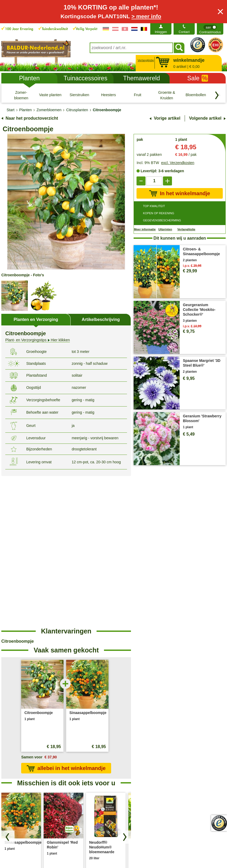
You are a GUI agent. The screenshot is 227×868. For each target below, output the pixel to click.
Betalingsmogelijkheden (137, 772)
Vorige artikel (167, 118)
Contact (184, 32)
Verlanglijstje (145, 60)
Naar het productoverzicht (32, 118)
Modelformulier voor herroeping (194, 852)
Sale (198, 78)
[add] (167, 181)
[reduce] (141, 181)
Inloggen (161, 32)
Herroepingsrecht (145, 852)
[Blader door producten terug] (8, 686)
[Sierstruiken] (79, 95)
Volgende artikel (205, 118)
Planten (29, 78)
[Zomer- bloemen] (21, 95)
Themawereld (141, 78)
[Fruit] (138, 95)
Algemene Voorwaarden (26, 852)
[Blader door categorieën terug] (217, 95)
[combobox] (131, 48)
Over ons (181, 755)
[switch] (210, 29)
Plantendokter (129, 780)
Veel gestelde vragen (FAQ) (140, 763)
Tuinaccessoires (85, 78)
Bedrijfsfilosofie (185, 763)
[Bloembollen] (196, 95)
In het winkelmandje (180, 193)
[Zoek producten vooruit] (124, 686)
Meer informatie (145, 229)
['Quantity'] (154, 181)
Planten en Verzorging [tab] (36, 319)
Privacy (59, 852)
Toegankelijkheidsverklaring (196, 772)
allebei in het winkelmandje (66, 618)
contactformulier (41, 758)
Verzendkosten (74, 763)
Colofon (117, 852)
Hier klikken (38, 340)
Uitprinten (165, 229)
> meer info (146, 16)
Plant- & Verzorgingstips (137, 755)
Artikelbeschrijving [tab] (101, 319)
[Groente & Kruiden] (167, 95)
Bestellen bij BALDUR (80, 755)
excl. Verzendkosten (178, 163)
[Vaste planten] (50, 95)
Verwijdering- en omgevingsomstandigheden (85, 775)
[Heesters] (108, 95)
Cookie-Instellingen (88, 852)
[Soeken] (179, 48)
